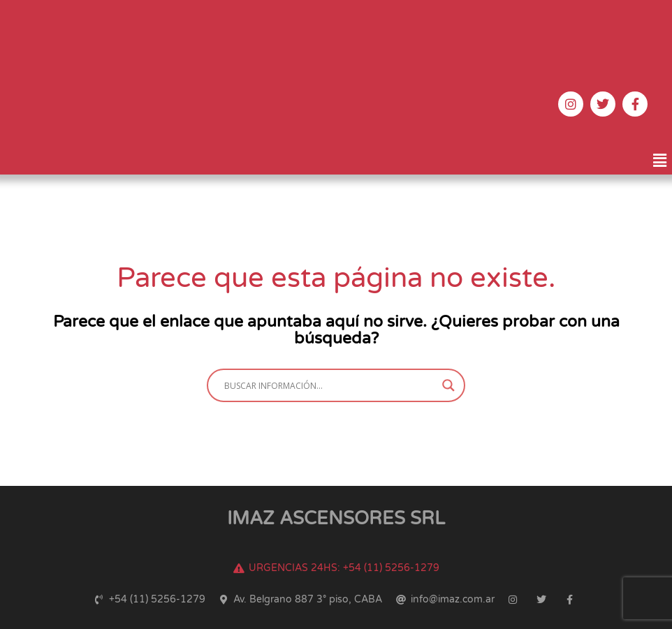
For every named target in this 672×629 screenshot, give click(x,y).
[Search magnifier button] (448, 385)
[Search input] (330, 385)
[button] (660, 161)
